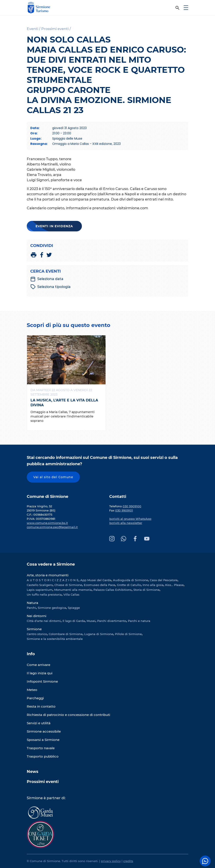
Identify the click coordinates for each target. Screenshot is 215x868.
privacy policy (111, 861)
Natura (32, 603)
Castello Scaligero (40, 585)
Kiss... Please (174, 585)
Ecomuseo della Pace (99, 585)
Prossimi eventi (43, 782)
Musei (91, 621)
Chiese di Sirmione (68, 585)
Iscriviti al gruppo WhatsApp (130, 519)
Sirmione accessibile (44, 731)
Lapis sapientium (40, 590)
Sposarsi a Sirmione (43, 740)
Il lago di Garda (74, 621)
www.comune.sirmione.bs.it (47, 523)
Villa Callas (71, 595)
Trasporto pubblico (43, 756)
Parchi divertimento (112, 621)
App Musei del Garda (96, 580)
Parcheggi (35, 698)
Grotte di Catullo (129, 585)
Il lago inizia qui (40, 673)
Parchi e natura (139, 621)
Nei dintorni (37, 616)
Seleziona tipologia (51, 287)
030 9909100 (132, 506)
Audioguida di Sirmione (131, 580)
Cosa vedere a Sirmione (51, 564)
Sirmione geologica (52, 608)
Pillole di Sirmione (128, 634)
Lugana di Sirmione (99, 634)
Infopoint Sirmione (42, 681)
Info (31, 654)
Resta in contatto (41, 706)
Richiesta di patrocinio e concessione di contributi (68, 715)
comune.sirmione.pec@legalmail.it (52, 527)
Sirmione (34, 629)
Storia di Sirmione (146, 590)
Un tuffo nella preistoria (44, 595)
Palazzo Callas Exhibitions (113, 590)
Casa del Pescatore (164, 580)
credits (128, 861)
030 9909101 (124, 510)
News (33, 772)
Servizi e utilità (39, 723)
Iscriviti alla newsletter (126, 523)
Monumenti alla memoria (73, 590)
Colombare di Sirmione (66, 634)
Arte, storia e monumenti (48, 575)
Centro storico (37, 634)
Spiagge (74, 608)
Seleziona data (47, 279)
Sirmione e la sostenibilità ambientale (55, 639)
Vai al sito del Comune (53, 477)
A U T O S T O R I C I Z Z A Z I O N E (53, 580)
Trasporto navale (41, 748)
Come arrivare (39, 665)
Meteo (32, 690)
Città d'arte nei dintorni (44, 621)
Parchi (31, 608)
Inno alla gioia (153, 585)
